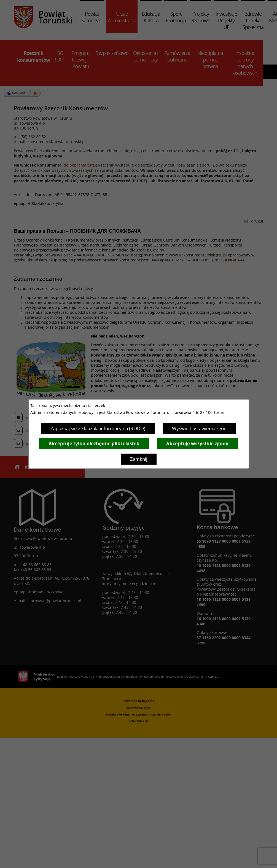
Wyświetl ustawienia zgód (199, 428)
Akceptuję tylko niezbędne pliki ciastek (94, 444)
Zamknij (139, 459)
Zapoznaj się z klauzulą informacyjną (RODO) (98, 428)
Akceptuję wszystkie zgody (197, 444)
